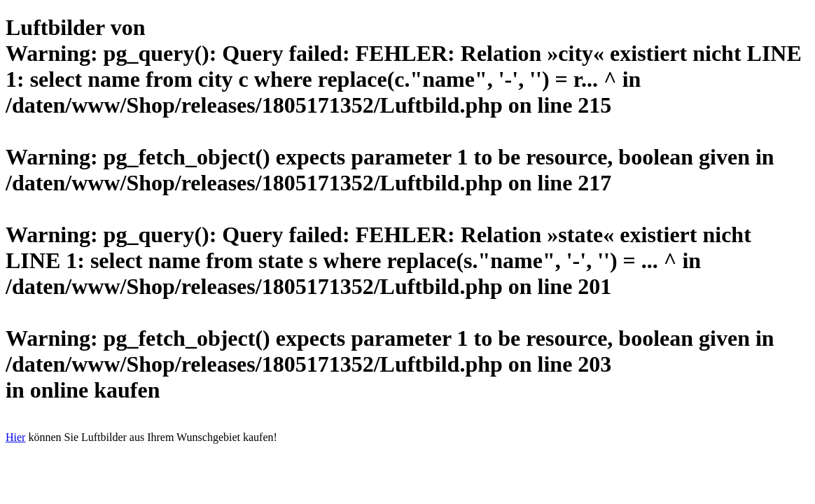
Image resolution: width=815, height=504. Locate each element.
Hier (15, 437)
